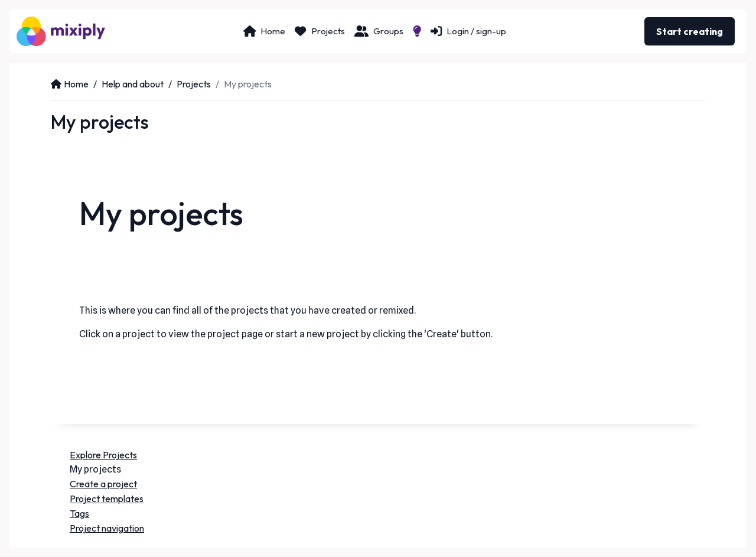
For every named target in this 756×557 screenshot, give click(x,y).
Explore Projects (103, 455)
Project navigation (107, 528)
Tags (79, 513)
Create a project (103, 484)
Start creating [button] (690, 31)
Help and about (133, 84)
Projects (194, 84)
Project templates (107, 499)
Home (70, 84)
